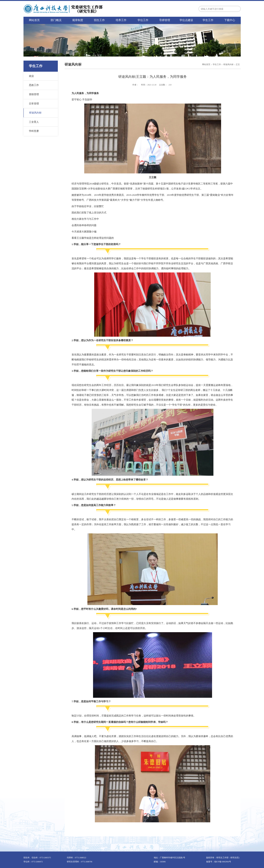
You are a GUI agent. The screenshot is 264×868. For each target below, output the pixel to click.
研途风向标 (35, 113)
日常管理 (34, 104)
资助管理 (34, 94)
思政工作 (34, 85)
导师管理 (165, 20)
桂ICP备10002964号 (223, 862)
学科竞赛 (34, 131)
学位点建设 (186, 20)
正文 (238, 64)
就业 (31, 76)
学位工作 (143, 20)
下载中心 (230, 20)
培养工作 (121, 20)
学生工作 (208, 20)
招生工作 (99, 20)
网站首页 (34, 20)
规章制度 (78, 20)
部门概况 (56, 20)
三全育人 (34, 122)
